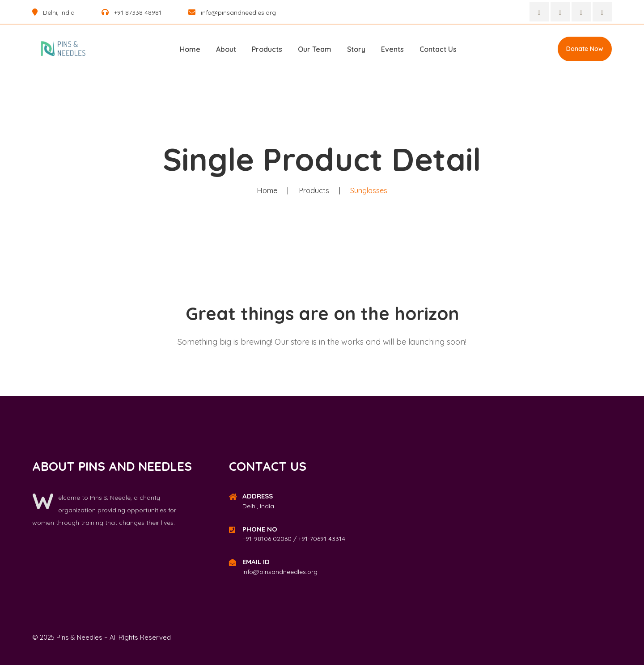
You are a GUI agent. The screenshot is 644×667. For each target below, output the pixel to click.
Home (190, 49)
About (226, 49)
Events (392, 49)
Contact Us (438, 49)
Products (267, 49)
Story (356, 49)
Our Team (315, 49)
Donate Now (585, 49)
